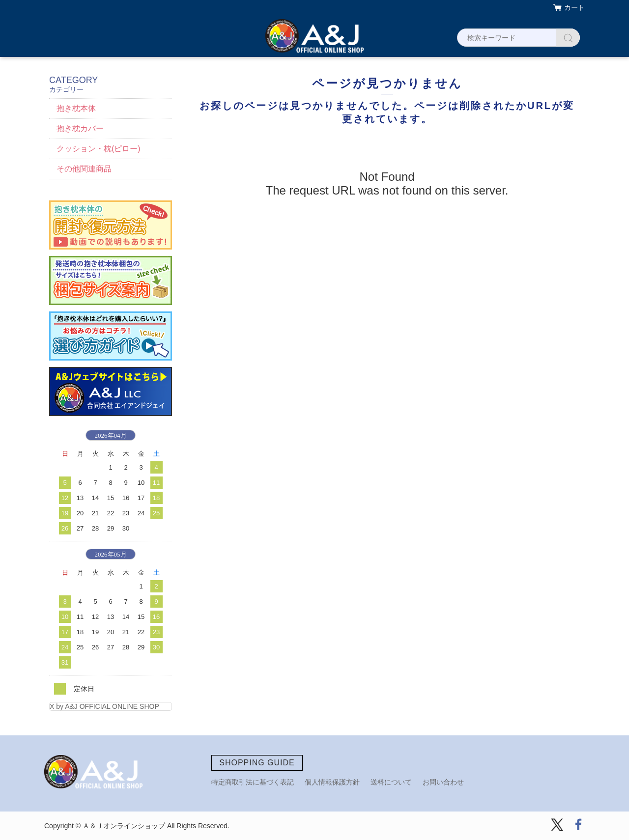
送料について (391, 782)
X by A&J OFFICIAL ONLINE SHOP (104, 706)
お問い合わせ (443, 782)
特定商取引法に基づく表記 (253, 782)
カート (574, 7)
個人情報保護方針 (332, 782)
